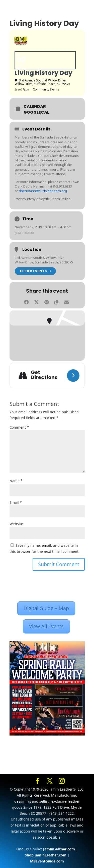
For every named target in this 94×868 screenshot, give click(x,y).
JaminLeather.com (59, 849)
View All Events (46, 626)
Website (16, 524)
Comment (19, 427)
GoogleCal (36, 112)
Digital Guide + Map (46, 608)
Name (16, 481)
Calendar (35, 107)
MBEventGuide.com (47, 861)
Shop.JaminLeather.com (46, 855)
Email (16, 502)
